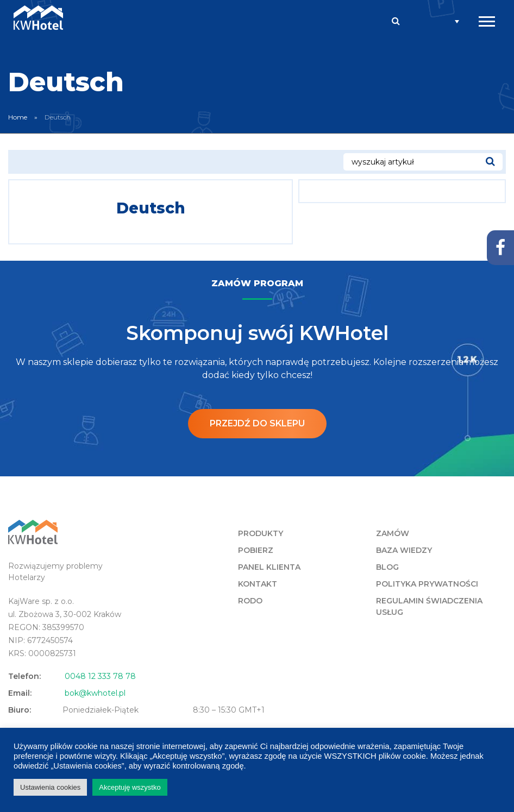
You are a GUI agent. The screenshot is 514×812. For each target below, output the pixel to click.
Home (18, 117)
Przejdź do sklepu (257, 423)
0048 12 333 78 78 (100, 676)
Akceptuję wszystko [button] (130, 787)
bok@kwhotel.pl (95, 693)
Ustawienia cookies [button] (50, 787)
